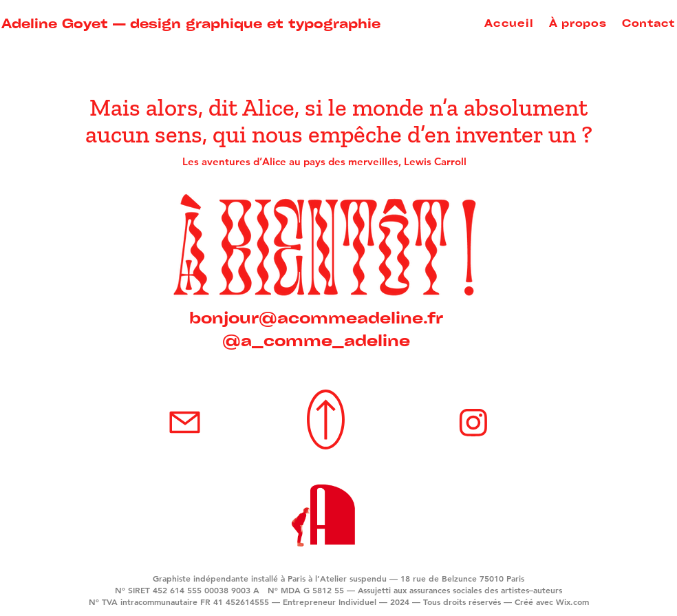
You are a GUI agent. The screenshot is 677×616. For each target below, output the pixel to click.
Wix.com (572, 602)
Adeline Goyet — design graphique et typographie (191, 23)
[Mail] (184, 422)
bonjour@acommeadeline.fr (316, 317)
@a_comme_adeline (316, 340)
